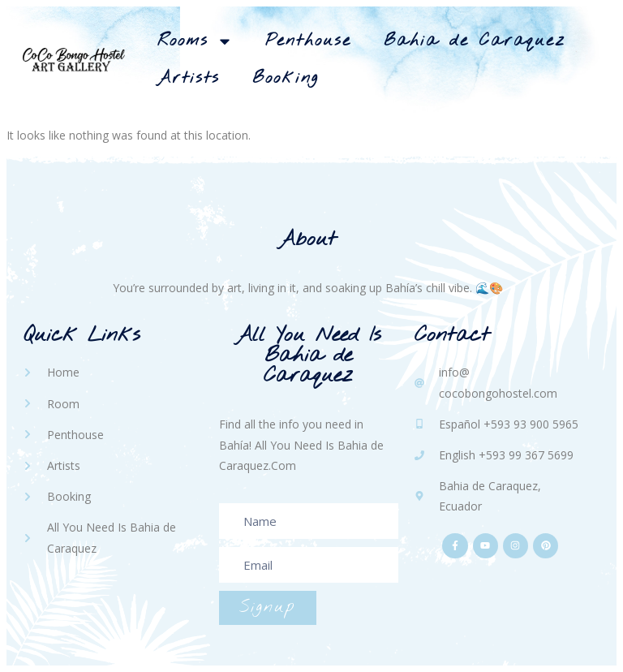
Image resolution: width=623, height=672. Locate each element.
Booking (286, 78)
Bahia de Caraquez (475, 41)
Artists (189, 78)
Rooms (195, 41)
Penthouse (308, 41)
